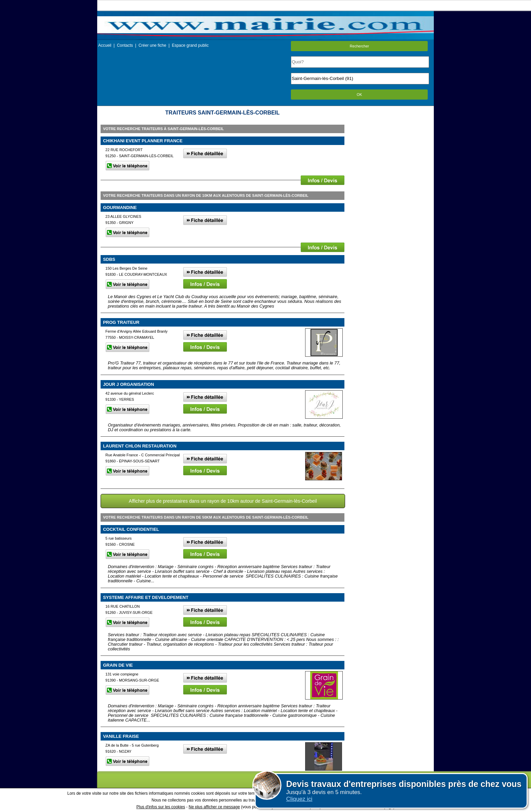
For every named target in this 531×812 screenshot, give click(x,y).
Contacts (125, 45)
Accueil (105, 45)
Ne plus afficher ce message (214, 807)
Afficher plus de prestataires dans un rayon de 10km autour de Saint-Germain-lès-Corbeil (223, 501)
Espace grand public (190, 45)
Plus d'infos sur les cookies (161, 807)
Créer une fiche (152, 45)
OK (359, 95)
